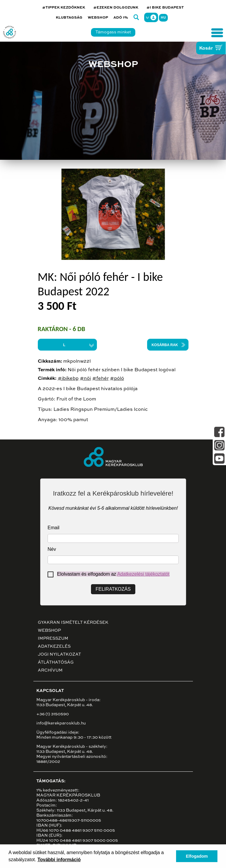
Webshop (98, 18)
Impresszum (53, 639)
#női (85, 379)
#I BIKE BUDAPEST (165, 8)
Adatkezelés (54, 646)
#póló (117, 379)
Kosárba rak (165, 345)
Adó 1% (121, 18)
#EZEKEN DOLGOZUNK (116, 8)
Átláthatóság (56, 662)
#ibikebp (68, 379)
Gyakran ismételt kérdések (73, 623)
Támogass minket (113, 32)
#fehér (100, 379)
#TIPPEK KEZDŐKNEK (64, 8)
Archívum (50, 670)
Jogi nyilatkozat (59, 654)
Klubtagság (69, 18)
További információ (59, 860)
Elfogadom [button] (197, 856)
